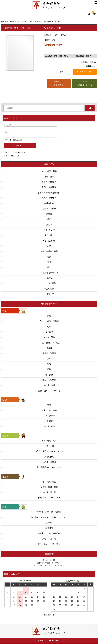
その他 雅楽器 (49, 493)
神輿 (49, 405)
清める (49, 225)
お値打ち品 (49, 294)
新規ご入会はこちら (12, 156)
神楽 (49, 268)
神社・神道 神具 (49, 172)
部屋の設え (49, 278)
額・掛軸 (49, 375)
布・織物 (49, 332)
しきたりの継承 (49, 284)
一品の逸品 (49, 289)
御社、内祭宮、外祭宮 (49, 322)
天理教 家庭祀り (49, 198)
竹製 (49, 327)
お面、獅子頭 (49, 416)
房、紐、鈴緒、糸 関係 (49, 343)
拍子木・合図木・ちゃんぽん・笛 (49, 452)
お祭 (49, 246)
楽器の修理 (49, 457)
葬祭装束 (49, 528)
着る (49, 220)
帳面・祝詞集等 (49, 380)
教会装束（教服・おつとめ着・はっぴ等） (49, 518)
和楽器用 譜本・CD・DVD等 (49, 468)
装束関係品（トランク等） (49, 544)
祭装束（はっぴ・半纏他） (49, 534)
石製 (49, 370)
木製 (49, 316)
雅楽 (49, 257)
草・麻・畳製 (49, 338)
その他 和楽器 (49, 462)
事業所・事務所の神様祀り (49, 193)
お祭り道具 (49, 421)
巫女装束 (49, 523)
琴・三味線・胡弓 (49, 441)
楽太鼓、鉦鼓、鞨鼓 (49, 487)
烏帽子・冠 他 (49, 539)
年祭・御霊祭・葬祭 (49, 252)
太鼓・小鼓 (49, 446)
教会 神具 (49, 177)
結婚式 (49, 214)
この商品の (84, 84)
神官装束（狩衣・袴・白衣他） (49, 512)
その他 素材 (49, 386)
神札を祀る (49, 204)
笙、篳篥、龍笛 (49, 482)
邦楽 (49, 262)
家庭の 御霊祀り (49, 188)
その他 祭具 (49, 427)
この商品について (59, 84)
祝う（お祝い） (49, 241)
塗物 (49, 364)
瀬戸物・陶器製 (49, 354)
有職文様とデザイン (49, 273)
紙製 (49, 359)
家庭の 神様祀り (49, 182)
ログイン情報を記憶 (13, 140)
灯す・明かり (49, 230)
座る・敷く (49, 236)
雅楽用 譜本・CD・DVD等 (49, 498)
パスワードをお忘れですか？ (15, 153)
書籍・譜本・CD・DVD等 (49, 391)
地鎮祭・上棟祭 (49, 209)
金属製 (49, 348)
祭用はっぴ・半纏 (49, 411)
